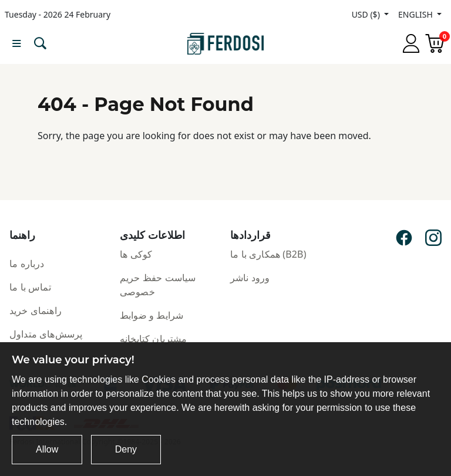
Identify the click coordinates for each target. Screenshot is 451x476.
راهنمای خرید (36, 310)
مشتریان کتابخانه (153, 339)
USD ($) (367, 14)
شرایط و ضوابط (152, 315)
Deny (126, 449)
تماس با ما (30, 287)
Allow (47, 449)
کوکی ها (136, 254)
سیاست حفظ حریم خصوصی (158, 285)
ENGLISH (416, 14)
